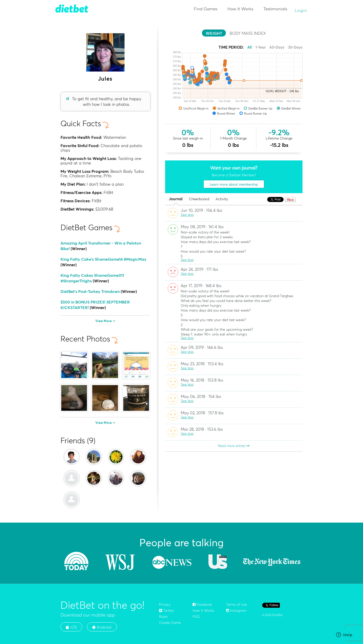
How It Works (240, 9)
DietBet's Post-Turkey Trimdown (90, 291)
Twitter (167, 611)
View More (105, 321)
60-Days (277, 47)
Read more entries (234, 446)
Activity (222, 199)
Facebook (202, 604)
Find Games (206, 9)
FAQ (196, 617)
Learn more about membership (234, 184)
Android (102, 627)
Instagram (236, 611)
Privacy (165, 604)
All (250, 47)
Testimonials (275, 9)
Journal (176, 199)
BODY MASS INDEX (248, 33)
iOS (71, 627)
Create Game (170, 623)
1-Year (261, 47)
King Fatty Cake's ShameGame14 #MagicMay (103, 259)
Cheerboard (199, 199)
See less (187, 215)
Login (301, 10)
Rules (163, 617)
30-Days (295, 47)
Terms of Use (237, 604)
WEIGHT (214, 33)
